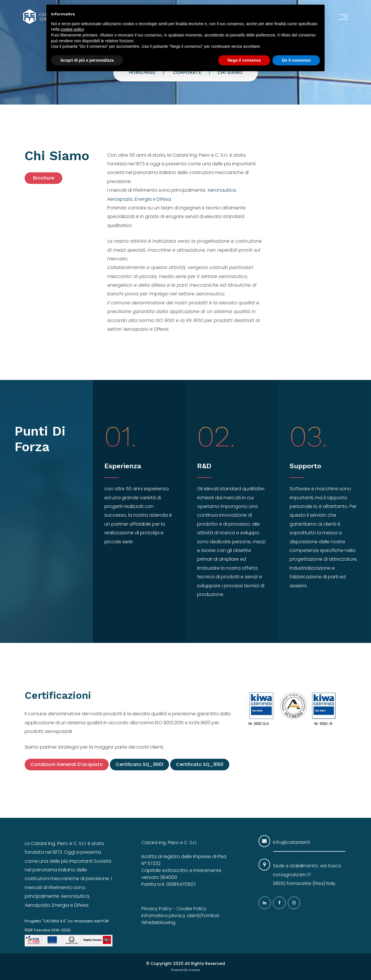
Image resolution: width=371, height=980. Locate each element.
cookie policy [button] (72, 29)
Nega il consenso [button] (244, 60)
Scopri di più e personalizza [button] (87, 60)
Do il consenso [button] (296, 60)
